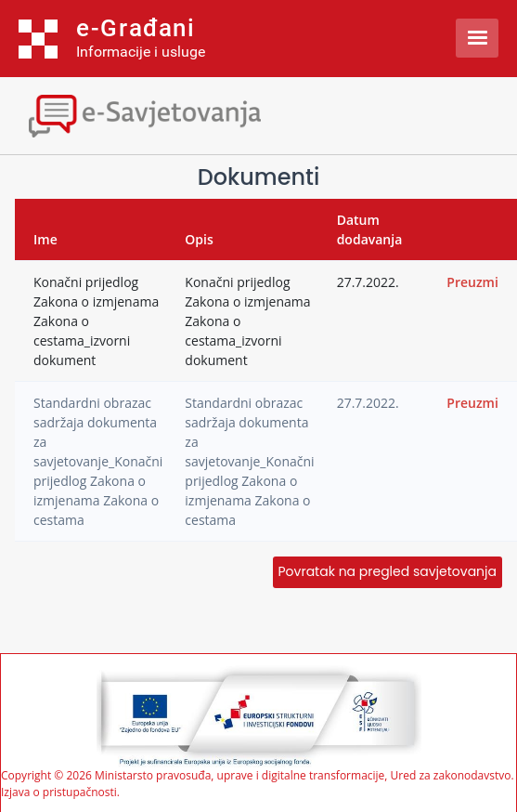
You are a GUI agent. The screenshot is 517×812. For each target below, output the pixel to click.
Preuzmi (472, 282)
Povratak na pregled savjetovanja (388, 571)
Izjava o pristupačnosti (59, 792)
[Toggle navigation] (162, 114)
